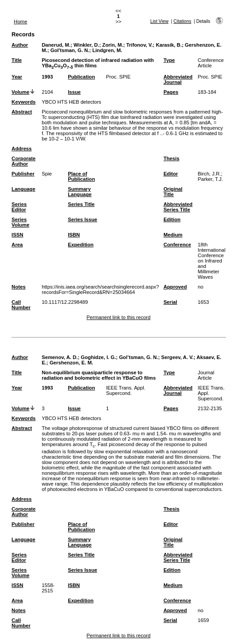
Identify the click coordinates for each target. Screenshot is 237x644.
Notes (19, 287)
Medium (173, 235)
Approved (175, 287)
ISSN (18, 235)
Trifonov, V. (139, 45)
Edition (172, 219)
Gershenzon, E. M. (71, 363)
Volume (21, 92)
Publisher (23, 174)
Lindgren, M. (108, 50)
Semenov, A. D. (60, 357)
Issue (74, 92)
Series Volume (21, 222)
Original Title (173, 192)
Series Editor (19, 207)
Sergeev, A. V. (177, 357)
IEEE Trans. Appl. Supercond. (126, 390)
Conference (177, 245)
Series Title (81, 204)
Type (169, 60)
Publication (81, 77)
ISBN (74, 235)
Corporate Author (24, 161)
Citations (182, 21)
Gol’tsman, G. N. (138, 357)
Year (17, 77)
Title (17, 60)
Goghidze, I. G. (98, 357)
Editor (171, 174)
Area (17, 245)
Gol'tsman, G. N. (70, 50)
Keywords (24, 102)
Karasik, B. (169, 45)
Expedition (81, 245)
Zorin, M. (113, 45)
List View (160, 21)
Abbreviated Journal (178, 79)
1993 (47, 77)
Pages (171, 92)
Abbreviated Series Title (178, 207)
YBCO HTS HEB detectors (71, 102)
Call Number (21, 305)
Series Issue (82, 219)
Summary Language (80, 192)
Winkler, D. (86, 45)
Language (24, 189)
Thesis (171, 158)
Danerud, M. (56, 45)
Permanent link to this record (118, 317)
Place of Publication (81, 176)
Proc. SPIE (118, 77)
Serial (170, 302)
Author (20, 45)
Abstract (22, 112)
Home (21, 22)
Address (22, 149)
